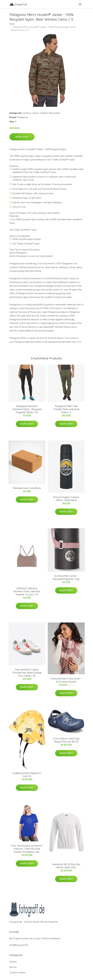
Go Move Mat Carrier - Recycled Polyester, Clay (66, 577)
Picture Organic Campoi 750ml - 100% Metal (66, 499)
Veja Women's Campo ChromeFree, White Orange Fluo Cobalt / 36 (27, 673)
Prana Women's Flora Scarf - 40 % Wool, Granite (66, 680)
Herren (13, 967)
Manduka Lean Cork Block (27, 488)
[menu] (80, 4)
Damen (13, 962)
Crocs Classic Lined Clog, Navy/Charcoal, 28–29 (66, 740)
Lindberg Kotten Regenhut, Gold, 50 (27, 775)
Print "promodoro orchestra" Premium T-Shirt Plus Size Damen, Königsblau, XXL (27, 849)
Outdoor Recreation (50, 113)
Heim (12, 24)
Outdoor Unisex (31, 113)
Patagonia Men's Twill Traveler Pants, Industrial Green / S (66, 409)
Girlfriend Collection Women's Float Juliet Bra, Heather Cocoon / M (27, 591)
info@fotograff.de (19, 945)
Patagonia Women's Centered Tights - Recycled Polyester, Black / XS (27, 409)
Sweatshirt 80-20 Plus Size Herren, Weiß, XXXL (66, 866)
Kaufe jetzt (22, 137)
